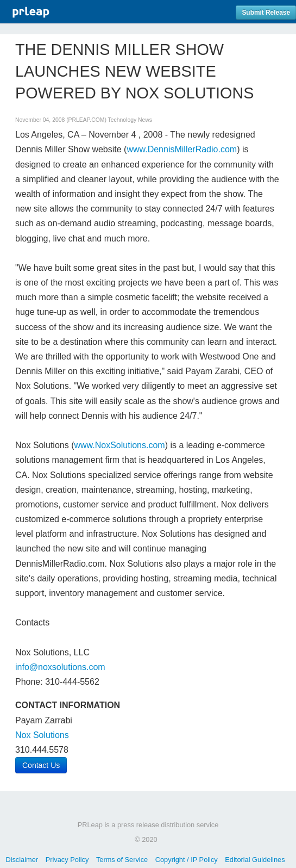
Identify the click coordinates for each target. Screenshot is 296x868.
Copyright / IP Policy (187, 860)
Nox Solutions (42, 735)
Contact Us (41, 765)
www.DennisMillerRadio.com (182, 149)
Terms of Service (122, 860)
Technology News (130, 120)
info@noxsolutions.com (60, 667)
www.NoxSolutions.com (120, 445)
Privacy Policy (67, 860)
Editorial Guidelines (255, 860)
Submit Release (266, 13)
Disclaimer (22, 860)
